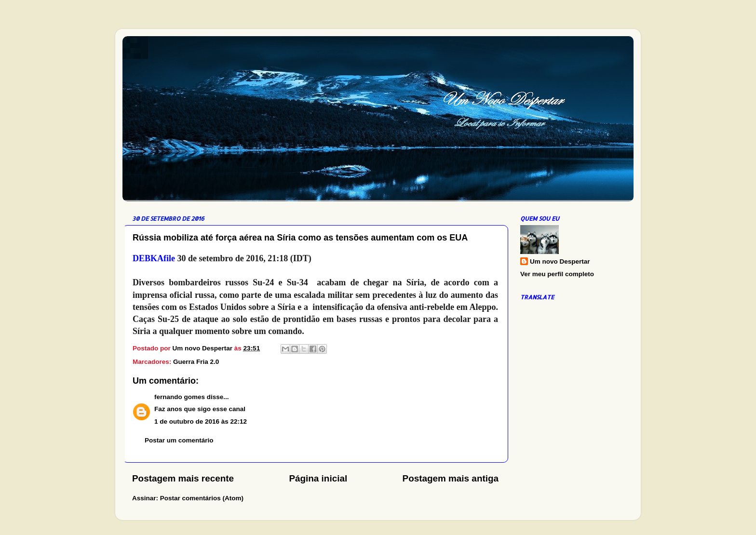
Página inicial (318, 478)
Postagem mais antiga (451, 478)
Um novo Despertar (560, 261)
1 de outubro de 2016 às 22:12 (201, 421)
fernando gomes (180, 397)
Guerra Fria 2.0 (196, 362)
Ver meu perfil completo (557, 274)
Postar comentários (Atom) (202, 498)
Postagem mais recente (183, 478)
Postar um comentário (179, 440)
